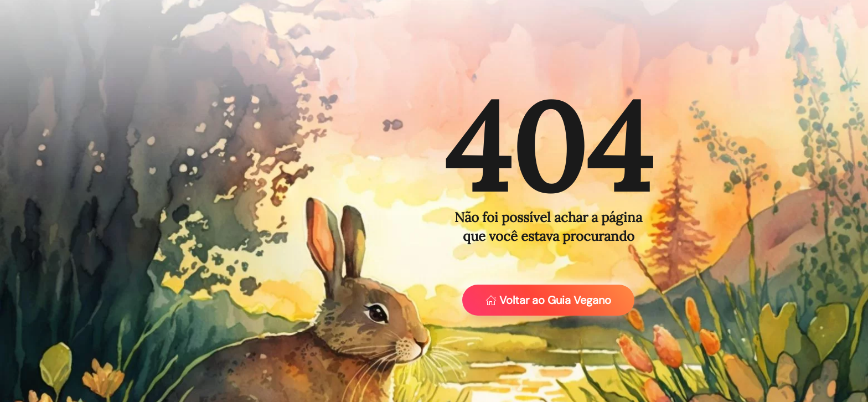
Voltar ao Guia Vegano (548, 300)
